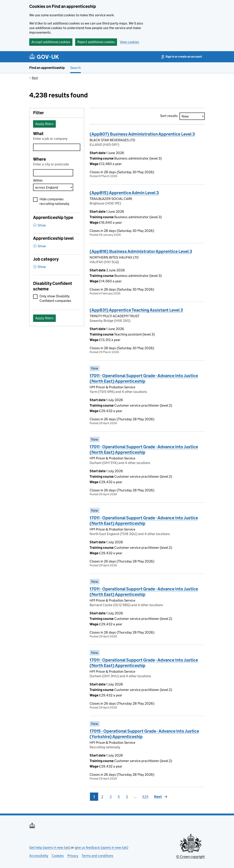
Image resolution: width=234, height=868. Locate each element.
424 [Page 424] (145, 797)
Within (38, 180)
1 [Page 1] (94, 797)
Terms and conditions (98, 856)
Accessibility (39, 856)
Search (76, 68)
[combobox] (53, 173)
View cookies (129, 42)
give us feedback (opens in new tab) (101, 847)
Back (35, 78)
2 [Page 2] (102, 797)
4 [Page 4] (119, 797)
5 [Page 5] (127, 797)
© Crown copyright (190, 857)
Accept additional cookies (51, 42)
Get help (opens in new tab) (50, 847)
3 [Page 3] (111, 797)
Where (39, 159)
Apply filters (44, 124)
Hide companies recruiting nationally (54, 201)
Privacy (73, 856)
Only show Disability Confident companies (55, 298)
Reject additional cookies (96, 42)
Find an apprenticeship (47, 68)
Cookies (58, 856)
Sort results (169, 116)
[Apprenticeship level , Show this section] (57, 244)
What (38, 133)
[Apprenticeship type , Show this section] (57, 223)
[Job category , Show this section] (57, 265)
